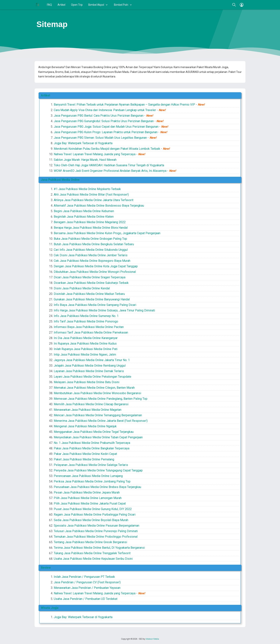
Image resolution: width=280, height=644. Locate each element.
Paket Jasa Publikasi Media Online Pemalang (84, 459)
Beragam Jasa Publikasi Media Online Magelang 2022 (90, 222)
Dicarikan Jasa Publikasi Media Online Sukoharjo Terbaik (91, 283)
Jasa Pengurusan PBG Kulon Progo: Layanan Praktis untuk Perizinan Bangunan (106, 132)
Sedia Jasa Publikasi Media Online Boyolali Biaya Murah (91, 520)
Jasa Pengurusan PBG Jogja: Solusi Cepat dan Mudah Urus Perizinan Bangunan (106, 127)
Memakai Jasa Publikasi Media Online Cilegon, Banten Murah (94, 388)
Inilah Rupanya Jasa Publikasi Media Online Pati (86, 349)
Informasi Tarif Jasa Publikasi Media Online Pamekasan (91, 332)
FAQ (49, 5)
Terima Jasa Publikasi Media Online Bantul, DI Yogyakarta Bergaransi (99, 548)
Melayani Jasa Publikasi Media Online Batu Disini (87, 382)
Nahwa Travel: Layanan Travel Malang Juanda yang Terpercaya (95, 154)
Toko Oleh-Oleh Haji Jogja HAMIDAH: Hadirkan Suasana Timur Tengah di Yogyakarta (109, 165)
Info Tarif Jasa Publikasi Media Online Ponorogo (86, 321)
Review (46, 568)
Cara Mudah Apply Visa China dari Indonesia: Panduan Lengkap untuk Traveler (105, 110)
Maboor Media (152, 639)
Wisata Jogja (50, 608)
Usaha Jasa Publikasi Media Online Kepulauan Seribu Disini (93, 559)
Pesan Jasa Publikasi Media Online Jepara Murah (87, 492)
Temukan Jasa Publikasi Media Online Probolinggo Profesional (96, 537)
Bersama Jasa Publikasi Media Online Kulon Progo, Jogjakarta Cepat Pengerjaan (107, 233)
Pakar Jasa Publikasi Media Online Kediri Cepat (85, 454)
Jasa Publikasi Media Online (60, 180)
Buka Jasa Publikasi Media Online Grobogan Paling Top (90, 239)
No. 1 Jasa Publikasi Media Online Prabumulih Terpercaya (92, 443)
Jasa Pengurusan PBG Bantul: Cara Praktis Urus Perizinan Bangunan (99, 116)
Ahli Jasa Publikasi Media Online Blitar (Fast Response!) (91, 195)
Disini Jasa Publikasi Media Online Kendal (82, 288)
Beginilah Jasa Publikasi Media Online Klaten (84, 217)
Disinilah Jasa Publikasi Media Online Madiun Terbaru (89, 294)
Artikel (61, 5)
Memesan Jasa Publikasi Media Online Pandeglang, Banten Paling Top (101, 399)
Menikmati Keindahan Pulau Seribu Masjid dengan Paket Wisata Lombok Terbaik (107, 149)
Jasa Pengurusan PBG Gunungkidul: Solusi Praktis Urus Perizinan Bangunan (104, 121)
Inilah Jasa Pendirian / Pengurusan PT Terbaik (84, 577)
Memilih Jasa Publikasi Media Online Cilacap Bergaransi (91, 404)
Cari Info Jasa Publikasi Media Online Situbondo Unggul (91, 250)
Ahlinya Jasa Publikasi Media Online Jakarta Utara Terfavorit (94, 200)
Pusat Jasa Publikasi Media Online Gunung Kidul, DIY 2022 (93, 509)
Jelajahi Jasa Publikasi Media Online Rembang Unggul (90, 366)
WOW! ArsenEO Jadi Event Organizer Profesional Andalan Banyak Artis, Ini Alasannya (110, 171)
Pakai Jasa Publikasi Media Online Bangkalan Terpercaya (92, 448)
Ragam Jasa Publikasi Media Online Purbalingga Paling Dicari (95, 515)
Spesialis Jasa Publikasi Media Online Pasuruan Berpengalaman (96, 526)
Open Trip (77, 5)
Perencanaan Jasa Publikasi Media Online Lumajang (88, 476)
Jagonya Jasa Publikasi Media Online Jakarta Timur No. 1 (92, 360)
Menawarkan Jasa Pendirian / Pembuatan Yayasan (87, 588)
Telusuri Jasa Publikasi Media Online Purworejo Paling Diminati (96, 531)
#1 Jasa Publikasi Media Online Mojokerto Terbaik (87, 189)
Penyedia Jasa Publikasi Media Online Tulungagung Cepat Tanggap (98, 470)
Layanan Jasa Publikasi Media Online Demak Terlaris (89, 371)
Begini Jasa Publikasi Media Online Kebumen (84, 211)
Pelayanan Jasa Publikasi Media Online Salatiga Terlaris (91, 465)
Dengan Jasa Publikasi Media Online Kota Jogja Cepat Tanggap (96, 266)
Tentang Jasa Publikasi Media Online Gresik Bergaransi (90, 542)
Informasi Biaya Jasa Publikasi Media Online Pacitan (89, 327)
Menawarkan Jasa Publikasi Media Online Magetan (88, 410)
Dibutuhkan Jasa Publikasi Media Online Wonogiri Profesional (95, 272)
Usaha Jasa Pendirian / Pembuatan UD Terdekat (86, 599)
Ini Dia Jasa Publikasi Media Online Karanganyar (86, 338)
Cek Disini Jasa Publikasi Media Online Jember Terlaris (91, 255)
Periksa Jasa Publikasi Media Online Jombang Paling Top (92, 481)
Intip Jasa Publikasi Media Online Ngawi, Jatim (85, 355)
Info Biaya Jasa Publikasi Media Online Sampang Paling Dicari (95, 305)
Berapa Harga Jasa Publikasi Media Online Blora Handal (91, 228)
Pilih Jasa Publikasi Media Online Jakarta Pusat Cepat (90, 503)
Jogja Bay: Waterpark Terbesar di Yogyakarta (83, 143)
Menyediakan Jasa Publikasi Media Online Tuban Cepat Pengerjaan (98, 437)
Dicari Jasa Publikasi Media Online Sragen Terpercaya (90, 277)
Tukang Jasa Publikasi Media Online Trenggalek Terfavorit (92, 553)
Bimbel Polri (121, 5)
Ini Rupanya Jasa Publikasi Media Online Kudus (85, 343)
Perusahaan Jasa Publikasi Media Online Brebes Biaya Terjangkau (97, 487)
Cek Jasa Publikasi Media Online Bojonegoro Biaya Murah (92, 261)
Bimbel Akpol (96, 5)
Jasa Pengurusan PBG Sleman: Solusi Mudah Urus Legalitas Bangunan (100, 138)
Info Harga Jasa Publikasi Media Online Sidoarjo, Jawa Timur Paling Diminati (104, 310)
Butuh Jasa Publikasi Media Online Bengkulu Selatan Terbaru (94, 244)
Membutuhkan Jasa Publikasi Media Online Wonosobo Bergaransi (97, 393)
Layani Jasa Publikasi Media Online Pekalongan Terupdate (93, 377)
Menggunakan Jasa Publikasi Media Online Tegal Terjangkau (94, 432)
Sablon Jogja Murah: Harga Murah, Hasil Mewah (85, 160)
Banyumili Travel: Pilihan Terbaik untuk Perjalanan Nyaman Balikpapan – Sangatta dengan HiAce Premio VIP (124, 105)
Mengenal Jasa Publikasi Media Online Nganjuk (85, 426)
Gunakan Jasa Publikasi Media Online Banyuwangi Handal (92, 299)
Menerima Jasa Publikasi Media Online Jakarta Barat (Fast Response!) (101, 421)
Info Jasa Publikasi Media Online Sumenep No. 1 (86, 316)
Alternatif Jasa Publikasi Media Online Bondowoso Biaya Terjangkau (99, 206)
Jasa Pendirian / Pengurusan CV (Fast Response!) (87, 582)
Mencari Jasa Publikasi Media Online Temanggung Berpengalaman (98, 415)
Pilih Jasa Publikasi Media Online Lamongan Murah (88, 498)
